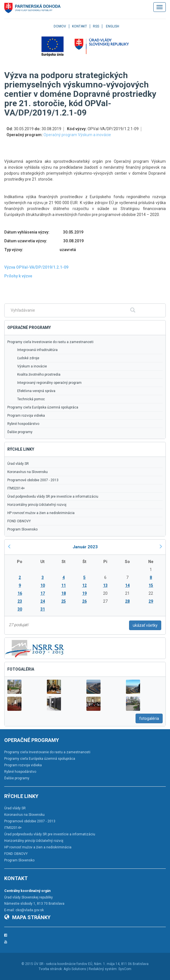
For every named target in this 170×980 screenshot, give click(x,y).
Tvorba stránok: (51, 969)
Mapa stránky (27, 917)
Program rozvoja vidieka (26, 416)
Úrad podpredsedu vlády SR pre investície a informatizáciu (53, 497)
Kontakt (79, 26)
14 (127, 585)
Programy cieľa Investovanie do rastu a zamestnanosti (50, 342)
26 (84, 601)
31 (43, 609)
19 (84, 593)
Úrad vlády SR (18, 464)
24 (43, 601)
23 (20, 601)
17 (43, 593)
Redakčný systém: (103, 969)
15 (151, 585)
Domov (60, 26)
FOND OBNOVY (19, 521)
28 (127, 601)
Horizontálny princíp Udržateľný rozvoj (37, 505)
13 (105, 585)
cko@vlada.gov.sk (30, 910)
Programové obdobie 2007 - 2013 (33, 480)
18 (64, 593)
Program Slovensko (22, 529)
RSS (96, 26)
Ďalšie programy (20, 432)
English (113, 26)
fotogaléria (149, 718)
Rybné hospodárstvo (23, 424)
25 (64, 601)
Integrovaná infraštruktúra (37, 350)
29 (151, 601)
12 (84, 585)
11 (64, 585)
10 (43, 585)
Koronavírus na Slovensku (28, 472)
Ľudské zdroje (28, 358)
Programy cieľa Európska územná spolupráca (43, 407)
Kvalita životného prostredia (39, 375)
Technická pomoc (31, 399)
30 (20, 609)
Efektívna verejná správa (36, 391)
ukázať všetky (145, 625)
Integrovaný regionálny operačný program (49, 383)
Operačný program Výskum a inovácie (77, 135)
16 (20, 593)
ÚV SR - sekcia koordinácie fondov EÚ (63, 964)
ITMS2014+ (16, 488)
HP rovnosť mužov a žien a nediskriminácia (41, 513)
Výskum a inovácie (32, 366)
